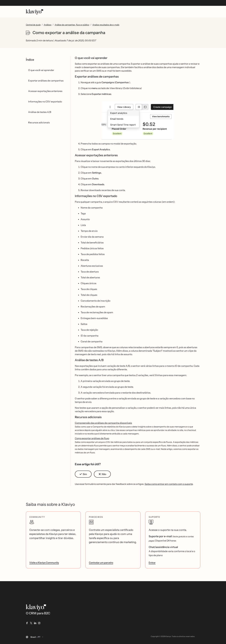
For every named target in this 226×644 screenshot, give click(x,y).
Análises (48, 25)
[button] (138, 121)
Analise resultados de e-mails (106, 25)
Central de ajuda (33, 25)
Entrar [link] (152, 563)
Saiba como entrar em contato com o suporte (169, 484)
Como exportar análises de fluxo (92, 438)
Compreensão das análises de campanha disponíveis (103, 423)
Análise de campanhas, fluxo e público (72, 25)
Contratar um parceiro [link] (101, 563)
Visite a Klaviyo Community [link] (44, 563)
